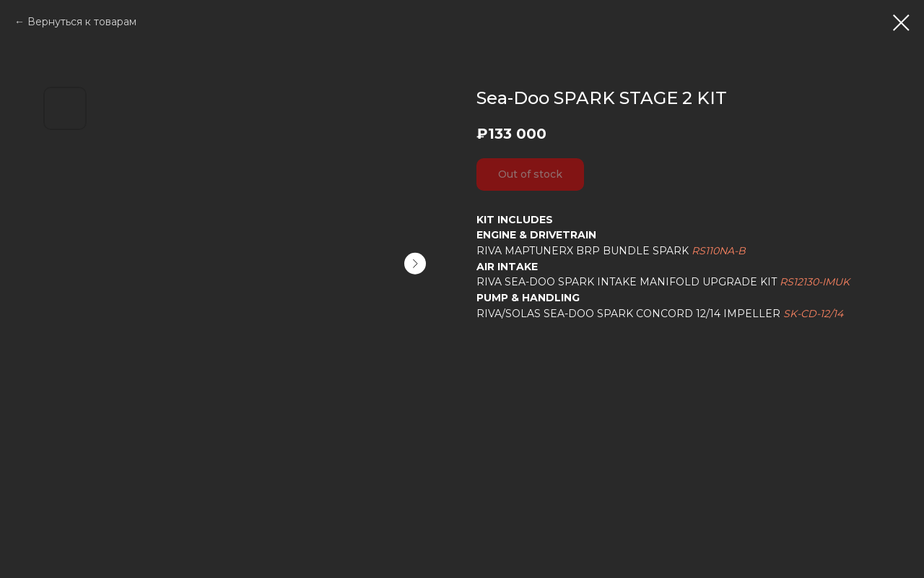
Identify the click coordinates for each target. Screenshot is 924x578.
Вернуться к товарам (82, 22)
